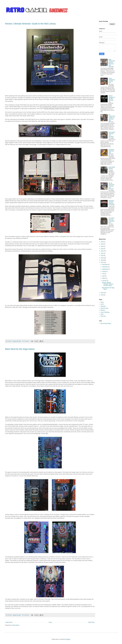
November (105, 267)
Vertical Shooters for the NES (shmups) (112, 98)
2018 (102, 260)
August (104, 271)
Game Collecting (105, 312)
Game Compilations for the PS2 (112, 81)
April (104, 276)
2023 (102, 249)
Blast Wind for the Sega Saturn (20, 349)
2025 (102, 244)
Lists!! (102, 304)
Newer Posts (9, 622)
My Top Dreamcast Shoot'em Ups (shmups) (111, 186)
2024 (102, 246)
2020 (102, 256)
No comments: (26, 341)
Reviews (103, 310)
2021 (102, 253)
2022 (102, 251)
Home (50, 622)
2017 (102, 262)
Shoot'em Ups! (104, 308)
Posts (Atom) (16, 625)
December (105, 265)
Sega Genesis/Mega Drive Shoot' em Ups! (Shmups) (112, 63)
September (105, 269)
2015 (102, 295)
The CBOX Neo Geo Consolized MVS (111, 220)
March (104, 278)
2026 (102, 242)
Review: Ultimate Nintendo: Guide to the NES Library (30, 24)
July (104, 274)
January (105, 281)
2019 (102, 258)
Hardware (103, 306)
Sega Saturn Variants (112, 168)
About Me (103, 316)
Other (102, 314)
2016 (102, 293)
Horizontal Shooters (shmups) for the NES (112, 203)
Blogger (68, 639)
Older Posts (91, 622)
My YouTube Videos (106, 323)
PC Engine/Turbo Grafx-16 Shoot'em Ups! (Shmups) (112, 118)
